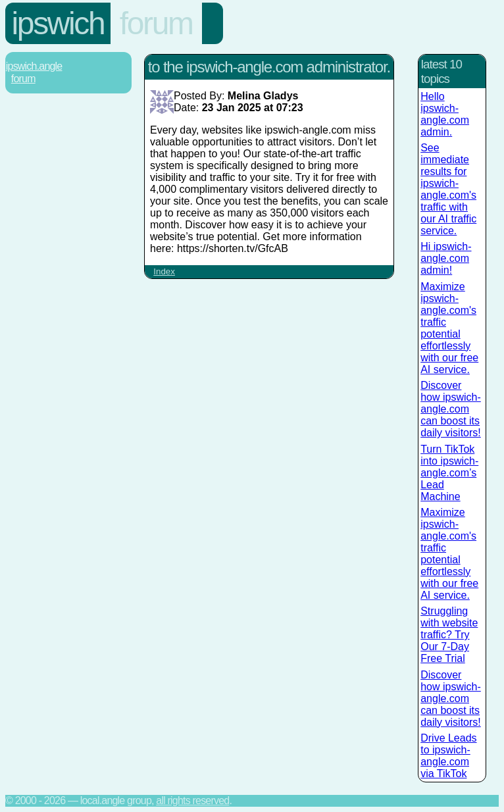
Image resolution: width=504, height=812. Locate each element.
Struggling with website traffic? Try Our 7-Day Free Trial (449, 635)
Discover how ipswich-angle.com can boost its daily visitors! (451, 409)
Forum (156, 23)
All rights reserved (192, 800)
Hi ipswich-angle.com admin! (446, 258)
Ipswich (58, 23)
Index (164, 271)
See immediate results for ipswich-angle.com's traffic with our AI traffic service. (448, 189)
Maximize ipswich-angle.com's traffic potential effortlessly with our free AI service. (449, 328)
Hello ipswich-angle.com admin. (445, 114)
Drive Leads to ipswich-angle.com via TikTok (448, 756)
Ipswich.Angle (34, 66)
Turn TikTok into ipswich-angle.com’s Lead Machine (449, 473)
